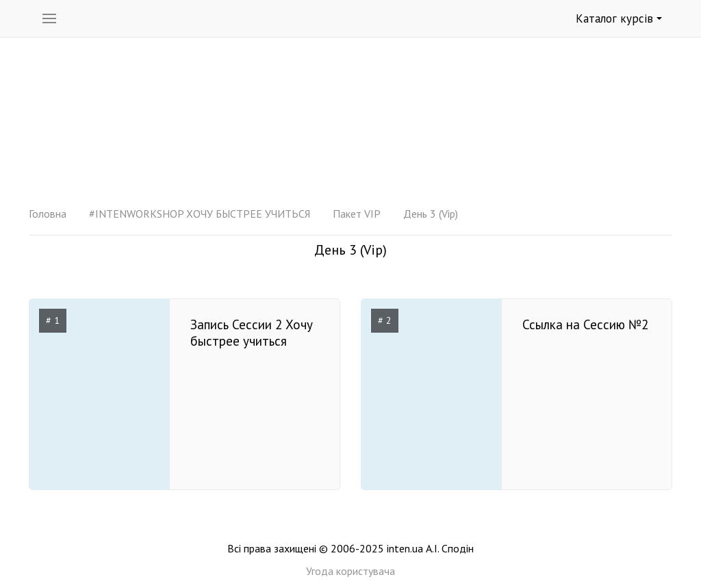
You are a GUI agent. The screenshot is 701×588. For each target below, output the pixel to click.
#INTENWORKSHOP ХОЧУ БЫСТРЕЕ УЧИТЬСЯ (200, 214)
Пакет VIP (357, 214)
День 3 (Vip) (431, 214)
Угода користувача (350, 571)
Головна (48, 214)
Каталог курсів (619, 18)
